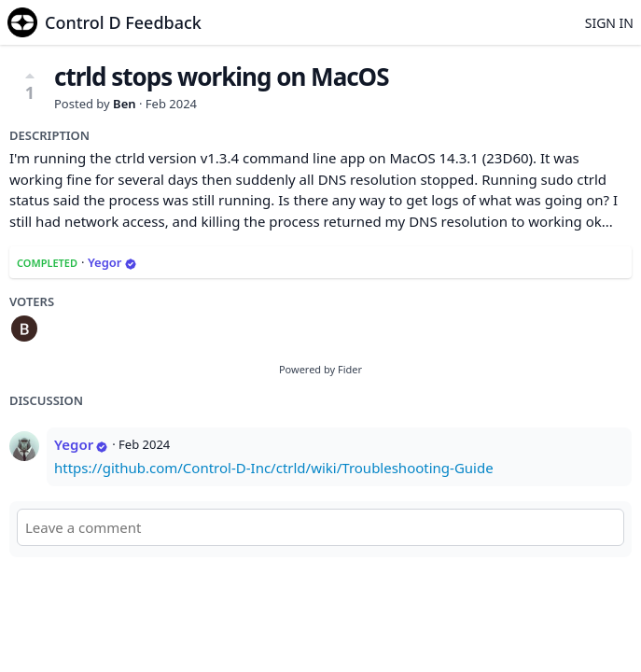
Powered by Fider (320, 369)
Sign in (609, 23)
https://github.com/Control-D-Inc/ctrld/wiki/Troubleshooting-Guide (274, 468)
